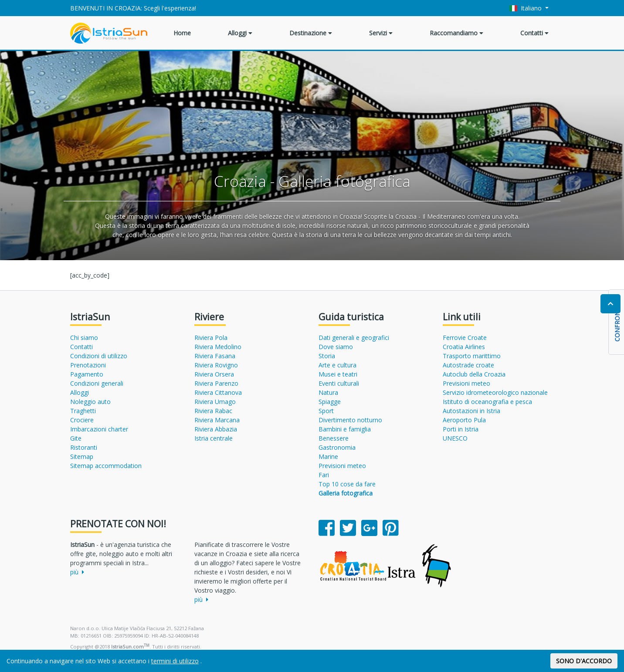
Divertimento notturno (350, 420)
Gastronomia (337, 447)
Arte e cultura (337, 365)
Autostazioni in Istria (471, 411)
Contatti (534, 33)
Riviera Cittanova (218, 392)
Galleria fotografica (346, 493)
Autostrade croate (468, 365)
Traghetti (83, 411)
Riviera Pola (211, 338)
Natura (328, 392)
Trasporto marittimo (472, 356)
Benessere (334, 438)
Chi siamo (84, 338)
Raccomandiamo (456, 33)
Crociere (82, 420)
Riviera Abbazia (216, 429)
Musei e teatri (338, 374)
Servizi (381, 33)
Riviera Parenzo (216, 383)
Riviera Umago (215, 402)
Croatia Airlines (464, 347)
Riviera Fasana (215, 356)
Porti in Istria (461, 429)
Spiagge (330, 402)
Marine (328, 456)
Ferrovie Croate (465, 338)
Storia (327, 356)
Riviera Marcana (217, 420)
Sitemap (82, 456)
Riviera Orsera (214, 374)
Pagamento (87, 374)
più (77, 572)
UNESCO (455, 438)
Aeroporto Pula (464, 420)
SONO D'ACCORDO (584, 661)
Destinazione (311, 33)
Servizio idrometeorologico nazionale (495, 392)
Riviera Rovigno (216, 365)
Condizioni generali (97, 383)
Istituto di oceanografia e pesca (487, 402)
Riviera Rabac (213, 411)
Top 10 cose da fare (347, 484)
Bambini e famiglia (345, 429)
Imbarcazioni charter (99, 429)
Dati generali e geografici (354, 338)
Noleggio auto (90, 402)
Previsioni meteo (342, 466)
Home (182, 33)
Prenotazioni (88, 365)
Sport (326, 411)
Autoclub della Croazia (474, 374)
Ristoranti (84, 447)
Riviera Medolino (218, 347)
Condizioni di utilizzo (99, 356)
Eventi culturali (339, 383)
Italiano (527, 8)
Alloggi (240, 33)
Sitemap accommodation (106, 466)
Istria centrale (214, 438)
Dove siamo (336, 347)
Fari (324, 475)
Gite (76, 438)
